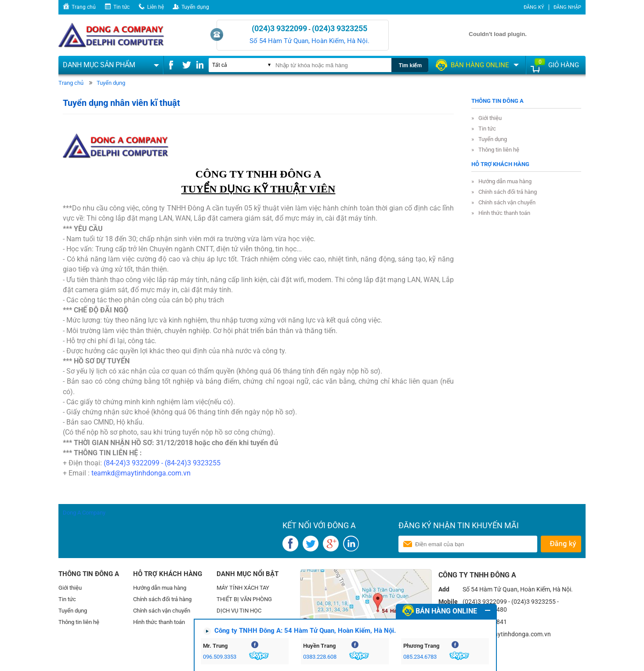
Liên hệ (156, 7)
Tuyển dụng (195, 7)
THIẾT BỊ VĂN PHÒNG (244, 599)
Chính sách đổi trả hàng (508, 192)
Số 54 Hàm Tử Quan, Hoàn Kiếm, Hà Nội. (309, 41)
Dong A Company (84, 513)
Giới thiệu (490, 118)
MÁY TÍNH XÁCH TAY (243, 588)
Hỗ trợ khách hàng (500, 164)
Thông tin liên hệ (499, 150)
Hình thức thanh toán (504, 213)
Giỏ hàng (564, 65)
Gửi (561, 544)
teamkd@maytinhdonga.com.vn (141, 473)
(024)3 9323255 (340, 28)
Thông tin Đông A (497, 101)
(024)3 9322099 (279, 28)
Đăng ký (534, 7)
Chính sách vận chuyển (507, 202)
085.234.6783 (420, 657)
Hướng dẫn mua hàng (505, 181)
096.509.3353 (220, 657)
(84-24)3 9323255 (193, 463)
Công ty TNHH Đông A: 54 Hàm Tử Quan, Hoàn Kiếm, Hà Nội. (305, 631)
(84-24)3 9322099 (132, 463)
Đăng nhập (567, 7)
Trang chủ (84, 7)
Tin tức (121, 7)
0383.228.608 (320, 657)
